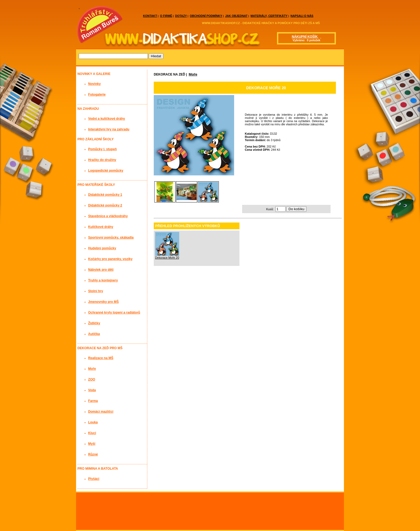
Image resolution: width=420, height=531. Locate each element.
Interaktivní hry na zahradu (109, 129)
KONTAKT (150, 16)
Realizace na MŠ (101, 358)
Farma (93, 401)
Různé (93, 454)
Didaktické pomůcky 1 (105, 195)
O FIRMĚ (166, 16)
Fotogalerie (97, 95)
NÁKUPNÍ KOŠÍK (305, 37)
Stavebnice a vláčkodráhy (108, 216)
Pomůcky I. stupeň (102, 149)
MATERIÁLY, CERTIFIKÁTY (269, 16)
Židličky (94, 323)
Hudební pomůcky (102, 248)
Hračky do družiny (102, 160)
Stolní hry (96, 291)
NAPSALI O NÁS (302, 16)
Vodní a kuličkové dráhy (107, 119)
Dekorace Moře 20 (167, 258)
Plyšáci (94, 479)
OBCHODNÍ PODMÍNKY (206, 16)
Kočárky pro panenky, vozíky (110, 259)
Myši (92, 444)
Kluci (92, 433)
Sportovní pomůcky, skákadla (111, 238)
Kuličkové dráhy (101, 227)
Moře (193, 74)
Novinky (94, 84)
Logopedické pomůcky (106, 171)
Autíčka (94, 334)
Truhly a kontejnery (103, 280)
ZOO (92, 379)
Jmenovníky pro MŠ (103, 302)
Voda (92, 390)
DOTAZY (181, 16)
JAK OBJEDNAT (236, 16)
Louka (93, 422)
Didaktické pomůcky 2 (105, 205)
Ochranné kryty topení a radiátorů (114, 312)
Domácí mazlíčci (101, 412)
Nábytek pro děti (101, 270)
